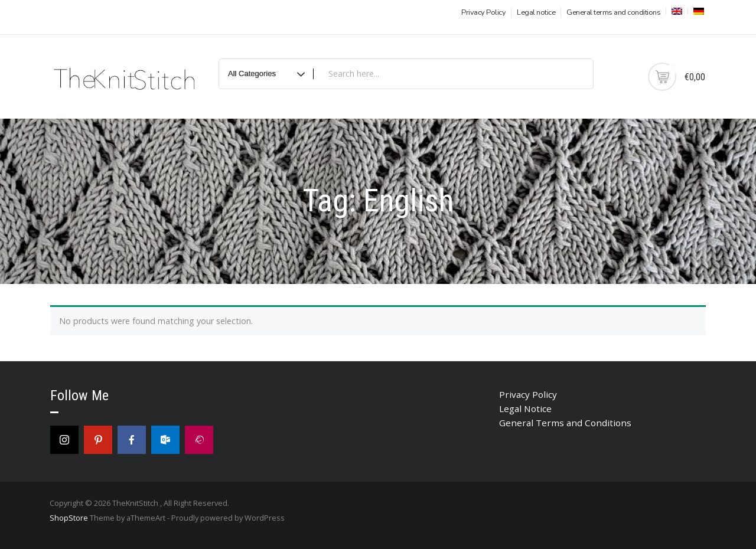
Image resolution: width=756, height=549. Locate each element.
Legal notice (536, 12)
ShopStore (69, 518)
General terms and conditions (613, 12)
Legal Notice (525, 409)
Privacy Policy (483, 12)
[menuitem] (676, 11)
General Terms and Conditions (565, 423)
